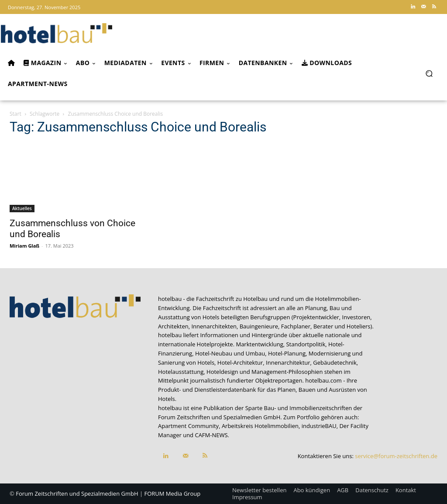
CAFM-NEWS (211, 435)
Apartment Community (188, 426)
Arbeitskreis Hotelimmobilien (260, 426)
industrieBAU (319, 426)
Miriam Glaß (24, 246)
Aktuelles (22, 208)
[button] (429, 73)
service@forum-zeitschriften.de (396, 456)
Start (15, 114)
